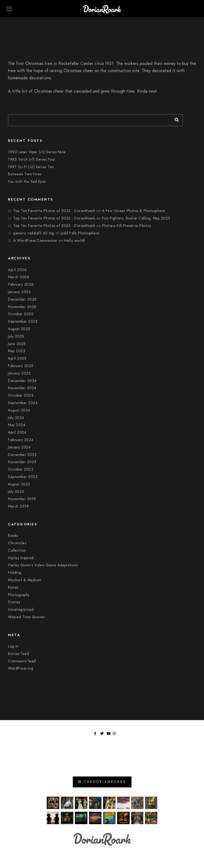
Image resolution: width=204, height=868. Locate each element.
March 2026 (19, 277)
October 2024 (21, 395)
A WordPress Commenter (35, 241)
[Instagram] (115, 734)
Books (13, 536)
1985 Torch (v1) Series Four (32, 159)
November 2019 (22, 499)
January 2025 (19, 373)
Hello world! (75, 241)
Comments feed (22, 661)
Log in (13, 646)
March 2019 (18, 506)
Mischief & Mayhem (25, 580)
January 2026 (19, 292)
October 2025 (21, 314)
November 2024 (22, 388)
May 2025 (17, 351)
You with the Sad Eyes (27, 182)
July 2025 (16, 336)
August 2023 (19, 484)
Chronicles (17, 543)
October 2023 (21, 469)
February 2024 (21, 440)
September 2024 (23, 403)
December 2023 (22, 455)
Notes (13, 587)
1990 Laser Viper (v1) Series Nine (37, 152)
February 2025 (21, 366)
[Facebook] (97, 734)
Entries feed (18, 654)
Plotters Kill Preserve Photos (127, 226)
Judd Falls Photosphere (80, 233)
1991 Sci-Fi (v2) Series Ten (31, 167)
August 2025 (19, 329)
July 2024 (16, 418)
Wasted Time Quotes (26, 617)
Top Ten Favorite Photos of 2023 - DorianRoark (54, 211)
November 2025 (22, 307)
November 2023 (22, 462)
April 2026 (17, 270)
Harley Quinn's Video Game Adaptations (43, 565)
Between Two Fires (25, 174)
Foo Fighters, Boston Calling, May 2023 (136, 218)
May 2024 (17, 425)
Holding (15, 573)
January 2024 (19, 447)
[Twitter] (103, 734)
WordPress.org (21, 668)
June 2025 (17, 344)
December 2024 (22, 381)
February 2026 (21, 285)
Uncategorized (21, 610)
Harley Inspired (21, 558)
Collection (17, 551)
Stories (14, 602)
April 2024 (17, 432)
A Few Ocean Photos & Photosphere (134, 211)
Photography (19, 595)
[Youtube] (109, 734)
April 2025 (17, 358)
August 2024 (19, 410)
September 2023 (23, 477)
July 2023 (16, 492)
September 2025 (23, 321)
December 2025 (22, 299)
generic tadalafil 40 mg (34, 233)
